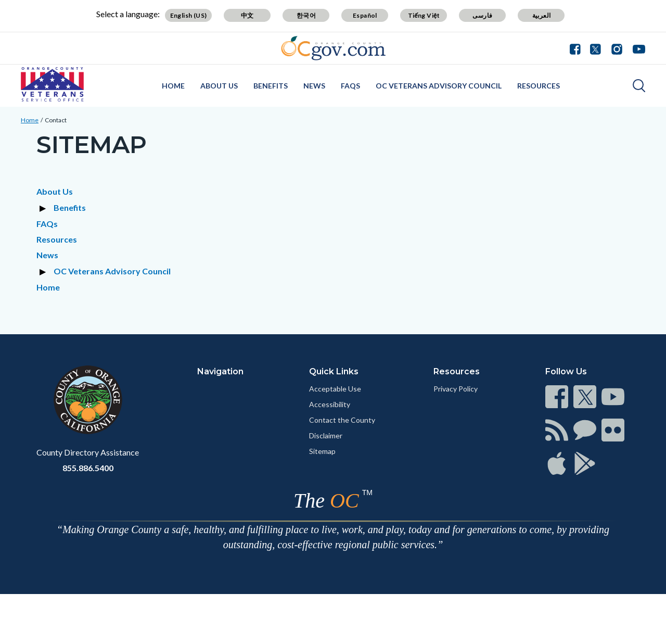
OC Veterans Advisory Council (439, 86)
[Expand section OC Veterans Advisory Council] (44, 271)
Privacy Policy (456, 389)
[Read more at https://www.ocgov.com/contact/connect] (557, 397)
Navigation (220, 371)
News (314, 86)
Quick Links (334, 371)
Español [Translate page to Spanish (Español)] (365, 15)
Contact (56, 120)
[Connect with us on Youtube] (637, 48)
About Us (219, 86)
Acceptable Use (335, 389)
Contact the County (342, 420)
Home (173, 86)
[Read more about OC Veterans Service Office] (52, 84)
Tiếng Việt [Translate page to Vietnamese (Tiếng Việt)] (424, 15)
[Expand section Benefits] (44, 208)
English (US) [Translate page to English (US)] (189, 15)
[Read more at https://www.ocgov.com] (88, 400)
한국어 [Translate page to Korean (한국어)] (306, 15)
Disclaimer (326, 435)
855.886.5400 (88, 468)
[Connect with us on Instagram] (617, 48)
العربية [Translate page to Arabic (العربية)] (542, 15)
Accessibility (330, 404)
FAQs (350, 86)
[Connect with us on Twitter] (595, 48)
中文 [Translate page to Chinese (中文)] (247, 15)
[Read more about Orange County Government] (333, 48)
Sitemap (322, 451)
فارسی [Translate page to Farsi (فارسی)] (482, 15)
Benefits (271, 86)
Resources (539, 86)
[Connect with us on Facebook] (578, 48)
